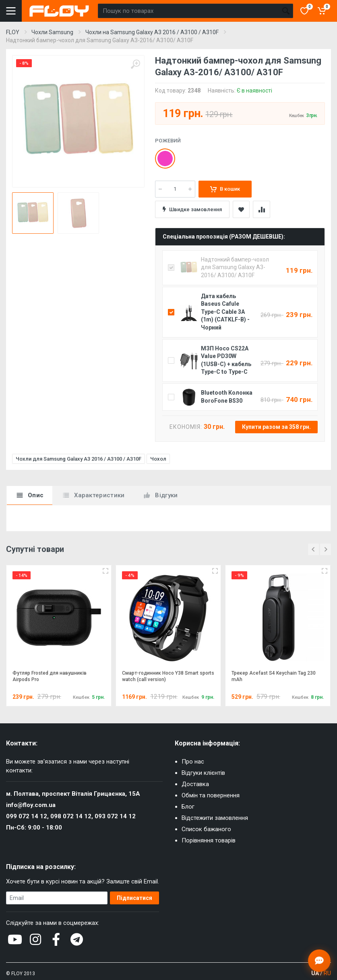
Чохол (158, 459)
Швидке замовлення (192, 209)
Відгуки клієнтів (203, 773)
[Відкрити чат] (319, 961)
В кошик (225, 189)
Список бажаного (206, 829)
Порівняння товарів (209, 840)
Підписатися (134, 898)
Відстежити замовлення (215, 818)
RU (327, 973)
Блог (188, 807)
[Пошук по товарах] (188, 11)
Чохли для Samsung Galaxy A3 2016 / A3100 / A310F (79, 459)
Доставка (195, 784)
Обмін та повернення (211, 795)
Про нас (193, 762)
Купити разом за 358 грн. (276, 427)
